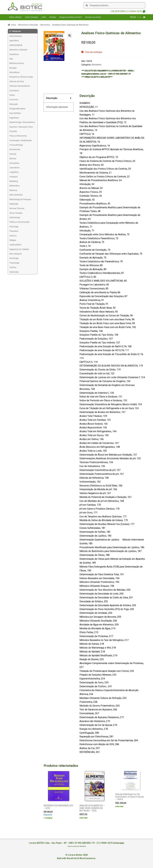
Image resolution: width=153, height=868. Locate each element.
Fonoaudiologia (16, 145)
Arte (11, 59)
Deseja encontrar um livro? (71, 17)
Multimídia (14, 204)
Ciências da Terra (17, 81)
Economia (14, 100)
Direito (12, 95)
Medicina (13, 190)
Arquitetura (14, 54)
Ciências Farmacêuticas (20, 86)
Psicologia (14, 227)
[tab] (59, 98)
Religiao (13, 240)
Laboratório (14, 168)
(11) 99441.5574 (134, 11)
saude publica (15, 245)
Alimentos (45, 25)
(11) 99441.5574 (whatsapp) (110, 843)
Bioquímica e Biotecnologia (21, 77)
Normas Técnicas (17, 208)
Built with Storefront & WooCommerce (76, 858)
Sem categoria (16, 254)
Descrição (52, 98)
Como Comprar (32, 17)
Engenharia (14, 118)
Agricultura (14, 41)
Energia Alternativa (17, 109)
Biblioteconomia (17, 63)
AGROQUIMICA (16, 45)
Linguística (14, 172)
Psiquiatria (14, 231)
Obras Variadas (16, 213)
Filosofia (13, 131)
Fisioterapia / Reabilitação (21, 140)
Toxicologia (14, 263)
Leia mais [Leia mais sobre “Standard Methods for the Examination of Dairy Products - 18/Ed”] (119, 806)
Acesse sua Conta (93, 17)
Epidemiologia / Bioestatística (22, 122)
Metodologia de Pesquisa (20, 199)
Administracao (16, 36)
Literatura (13, 177)
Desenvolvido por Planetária (77, 846)
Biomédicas (14, 72)
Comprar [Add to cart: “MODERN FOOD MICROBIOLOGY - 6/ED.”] (49, 818)
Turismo (13, 267)
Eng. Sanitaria (15, 113)
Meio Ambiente (16, 195)
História (13, 154)
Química (13, 236)
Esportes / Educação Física (21, 127)
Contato (53, 17)
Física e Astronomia (18, 136)
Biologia (13, 68)
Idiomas (13, 158)
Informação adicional (57, 107)
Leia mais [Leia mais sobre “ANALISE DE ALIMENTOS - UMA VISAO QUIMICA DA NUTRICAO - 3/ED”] (84, 818)
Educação (14, 104)
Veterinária (14, 272)
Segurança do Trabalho (19, 249)
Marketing (14, 181)
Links (44, 17)
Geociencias (15, 149)
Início (14, 25)
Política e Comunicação (19, 222)
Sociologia (14, 258)
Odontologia (15, 217)
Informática (14, 163)
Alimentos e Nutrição (28, 25)
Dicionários (14, 91)
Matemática (14, 186)
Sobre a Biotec (15, 17)
